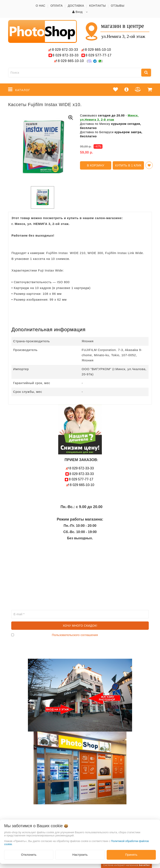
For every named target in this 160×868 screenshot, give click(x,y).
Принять (131, 855)
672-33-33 (65, 50)
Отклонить (29, 855)
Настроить (80, 855)
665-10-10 (99, 50)
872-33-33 (66, 55)
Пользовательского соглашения (75, 635)
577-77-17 (98, 55)
